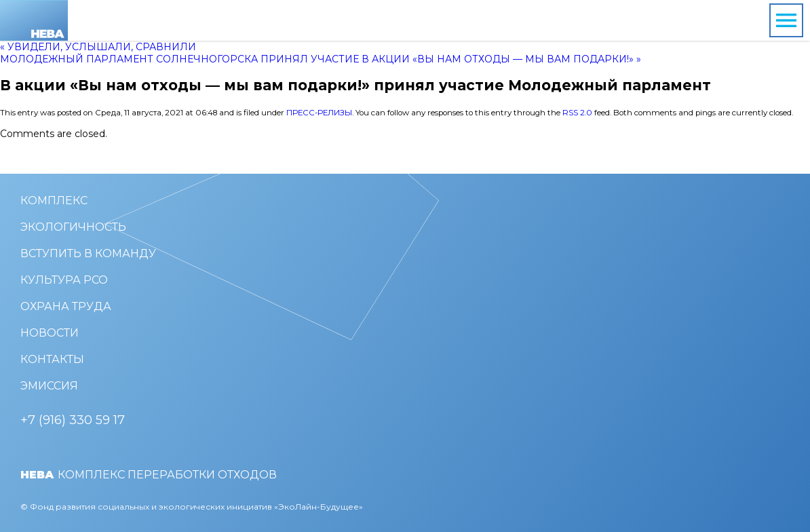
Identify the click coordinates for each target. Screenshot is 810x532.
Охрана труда (66, 306)
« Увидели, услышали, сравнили (98, 47)
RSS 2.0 (577, 113)
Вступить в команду (88, 253)
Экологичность (73, 227)
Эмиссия (49, 386)
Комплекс (54, 201)
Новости (50, 333)
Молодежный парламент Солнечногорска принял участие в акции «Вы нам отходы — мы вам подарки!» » (321, 59)
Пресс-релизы (319, 113)
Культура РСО (64, 280)
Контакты (52, 359)
